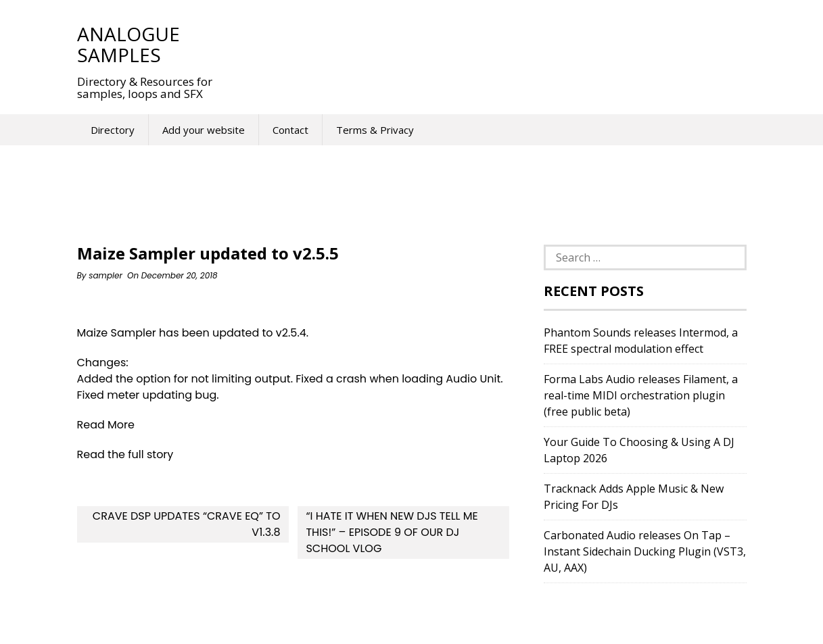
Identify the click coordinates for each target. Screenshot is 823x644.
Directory (113, 130)
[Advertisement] (479, 44)
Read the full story (125, 454)
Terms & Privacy (375, 130)
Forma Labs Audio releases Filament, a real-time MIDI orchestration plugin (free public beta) (641, 395)
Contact (290, 130)
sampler (105, 275)
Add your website (204, 130)
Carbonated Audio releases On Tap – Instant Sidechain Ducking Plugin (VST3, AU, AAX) (645, 551)
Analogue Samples (128, 44)
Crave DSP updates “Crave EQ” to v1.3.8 (187, 524)
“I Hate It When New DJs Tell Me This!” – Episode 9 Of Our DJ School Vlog (392, 532)
